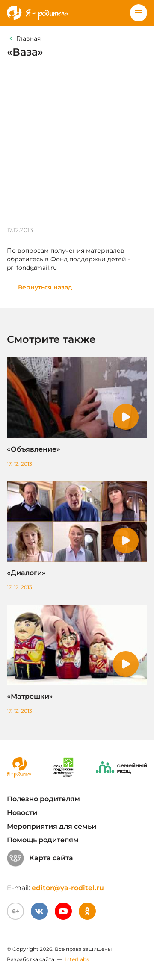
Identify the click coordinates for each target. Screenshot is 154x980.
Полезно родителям (43, 799)
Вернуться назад (45, 287)
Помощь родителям (43, 840)
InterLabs (77, 959)
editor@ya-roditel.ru (68, 888)
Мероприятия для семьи (52, 826)
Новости (22, 813)
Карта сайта (40, 858)
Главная (28, 38)
